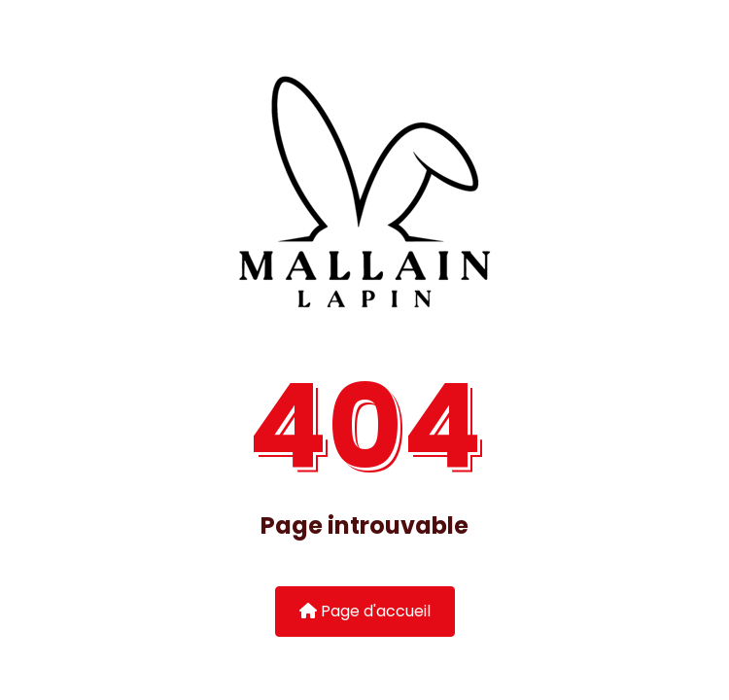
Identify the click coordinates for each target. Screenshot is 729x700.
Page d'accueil (365, 611)
